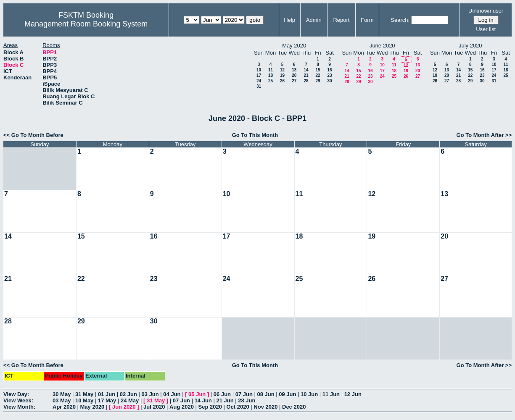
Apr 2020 (64, 407)
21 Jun (225, 400)
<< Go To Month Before (33, 135)
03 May (62, 400)
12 (282, 70)
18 (271, 75)
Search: (400, 20)
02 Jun (128, 394)
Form (367, 20)
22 (318, 75)
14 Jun (203, 400)
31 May (84, 394)
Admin (314, 20)
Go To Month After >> (484, 135)
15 (318, 70)
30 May (62, 394)
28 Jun (247, 400)
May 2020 (92, 407)
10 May (84, 400)
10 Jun (309, 394)
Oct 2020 (238, 407)
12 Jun (353, 394)
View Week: (18, 400)
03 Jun (150, 394)
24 (259, 81)
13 (294, 70)
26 (282, 81)
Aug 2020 (182, 407)
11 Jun (331, 394)
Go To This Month (255, 135)
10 (259, 70)
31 (259, 86)
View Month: (19, 407)
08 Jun (265, 394)
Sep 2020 (210, 407)
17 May (107, 400)
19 (282, 75)
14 (306, 70)
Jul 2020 (154, 407)
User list (486, 29)
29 (318, 81)
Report (341, 20)
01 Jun (107, 394)
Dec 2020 (294, 407)
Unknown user (486, 11)
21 (306, 75)
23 (329, 75)
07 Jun (244, 394)
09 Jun (287, 394)
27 (294, 81)
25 (271, 81)
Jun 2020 (124, 407)
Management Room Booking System (86, 24)
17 (259, 75)
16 (329, 70)
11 (271, 70)
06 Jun (222, 394)
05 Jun (197, 394)
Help (289, 20)
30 (329, 81)
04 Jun (172, 394)
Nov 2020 (265, 407)
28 (306, 81)
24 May (130, 400)
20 (294, 75)
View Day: (16, 394)
